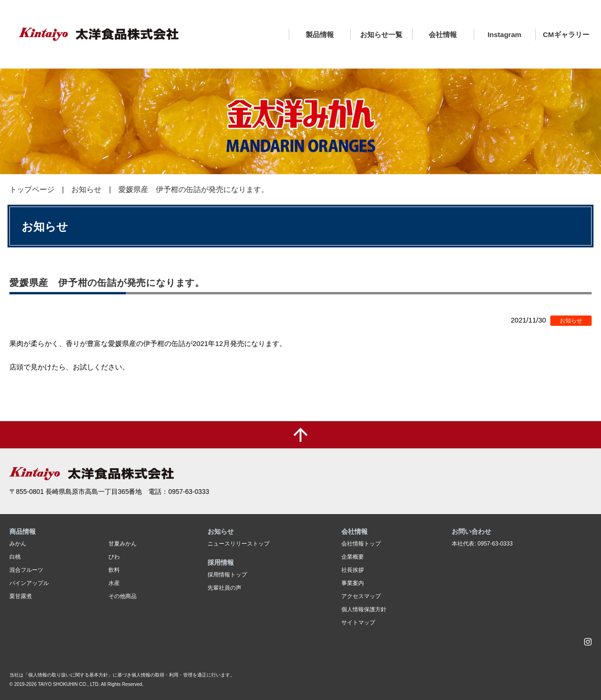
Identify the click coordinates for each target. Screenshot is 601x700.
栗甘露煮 (21, 596)
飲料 (114, 570)
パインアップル (29, 583)
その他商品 (123, 596)
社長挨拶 (353, 570)
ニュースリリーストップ (239, 544)
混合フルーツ (26, 570)
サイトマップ (358, 623)
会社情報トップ (361, 544)
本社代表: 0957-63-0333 (482, 544)
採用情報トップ (227, 575)
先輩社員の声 (224, 588)
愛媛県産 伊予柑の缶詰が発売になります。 (193, 189)
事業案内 (353, 583)
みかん (18, 544)
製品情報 (320, 35)
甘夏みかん (123, 544)
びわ (114, 557)
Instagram (504, 35)
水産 (114, 583)
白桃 (15, 557)
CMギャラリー (566, 35)
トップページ (32, 189)
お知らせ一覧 (381, 35)
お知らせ (86, 189)
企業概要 (353, 557)
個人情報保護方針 (364, 609)
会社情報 (443, 35)
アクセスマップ (361, 596)
